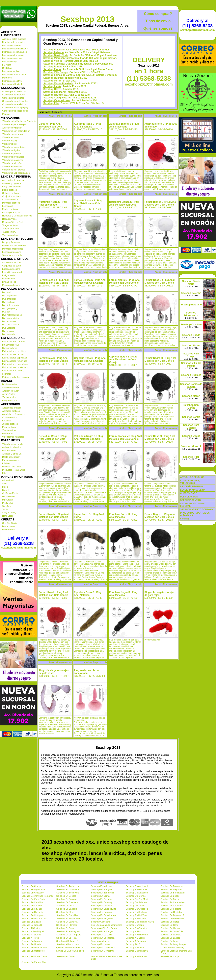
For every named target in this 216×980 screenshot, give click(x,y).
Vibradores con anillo (13, 444)
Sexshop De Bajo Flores (173, 918)
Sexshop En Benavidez (103, 893)
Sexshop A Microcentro (137, 935)
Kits (4, 473)
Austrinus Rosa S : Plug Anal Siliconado (88, 125)
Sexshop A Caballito (136, 938)
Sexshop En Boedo (170, 896)
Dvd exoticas (9, 302)
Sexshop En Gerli (169, 925)
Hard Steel (7, 516)
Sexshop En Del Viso (136, 915)
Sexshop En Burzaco (171, 899)
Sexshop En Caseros (32, 906)
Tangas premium (10, 229)
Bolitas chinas (9, 450)
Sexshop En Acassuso (33, 893)
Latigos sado (8, 275)
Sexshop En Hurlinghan (68, 931)
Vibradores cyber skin (13, 134)
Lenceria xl (8, 206)
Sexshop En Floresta (66, 925)
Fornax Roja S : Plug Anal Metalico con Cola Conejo (53, 359)
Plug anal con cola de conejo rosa (86, 672)
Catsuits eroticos (10, 193)
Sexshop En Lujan (135, 948)
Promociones (9, 530)
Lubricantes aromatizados (15, 49)
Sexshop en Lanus (100, 941)
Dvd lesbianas (9, 321)
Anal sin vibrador (10, 391)
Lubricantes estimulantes (15, 52)
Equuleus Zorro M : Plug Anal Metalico (123, 516)
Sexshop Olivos (52, 89)
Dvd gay (6, 312)
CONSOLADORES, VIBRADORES (190, 482)
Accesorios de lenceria (13, 180)
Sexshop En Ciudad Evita (104, 909)
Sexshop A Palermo (31, 935)
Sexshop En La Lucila (102, 935)
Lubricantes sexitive (12, 81)
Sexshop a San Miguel (33, 931)
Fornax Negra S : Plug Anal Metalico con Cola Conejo (125, 281)
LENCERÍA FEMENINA (192, 486)
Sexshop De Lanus (135, 906)
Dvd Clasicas (9, 328)
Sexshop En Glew (65, 928)
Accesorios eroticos (12, 408)
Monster (6, 114)
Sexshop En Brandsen (102, 899)
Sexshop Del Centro (136, 896)
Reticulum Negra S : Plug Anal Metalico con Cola (88, 438)
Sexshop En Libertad (32, 944)
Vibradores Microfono (13, 163)
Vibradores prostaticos (13, 157)
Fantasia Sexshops (170, 956)
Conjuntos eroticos (11, 196)
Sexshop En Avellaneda (137, 886)
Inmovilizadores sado (13, 272)
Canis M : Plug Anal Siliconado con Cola (50, 125)
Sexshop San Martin (55, 92)
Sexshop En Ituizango (102, 931)
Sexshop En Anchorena (68, 886)
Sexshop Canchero (101, 922)
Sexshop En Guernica (137, 928)
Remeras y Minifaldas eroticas (17, 216)
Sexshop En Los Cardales (34, 948)
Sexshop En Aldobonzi (102, 886)
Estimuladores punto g (13, 371)
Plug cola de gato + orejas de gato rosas (54, 672)
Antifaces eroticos (11, 411)
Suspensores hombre (13, 255)
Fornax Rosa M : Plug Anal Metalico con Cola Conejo (160, 438)
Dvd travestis (9, 334)
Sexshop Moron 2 (191, 446)
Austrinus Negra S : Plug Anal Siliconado (53, 203)
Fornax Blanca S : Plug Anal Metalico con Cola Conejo (90, 281)
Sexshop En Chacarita (172, 906)
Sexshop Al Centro (31, 928)
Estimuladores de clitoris (14, 351)
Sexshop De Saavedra (67, 902)
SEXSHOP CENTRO (191, 500)
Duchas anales (10, 384)
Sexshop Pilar (51, 103)
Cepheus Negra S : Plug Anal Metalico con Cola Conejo (123, 359)
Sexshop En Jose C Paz (173, 931)
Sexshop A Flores (30, 938)
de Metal (6, 374)
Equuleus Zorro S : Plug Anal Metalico (88, 594)
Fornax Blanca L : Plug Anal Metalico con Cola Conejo (160, 203)
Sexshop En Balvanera (172, 886)
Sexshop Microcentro (56, 58)
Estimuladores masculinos (15, 364)
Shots (5, 509)
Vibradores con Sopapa (14, 170)
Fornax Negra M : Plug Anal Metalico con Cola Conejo (160, 359)
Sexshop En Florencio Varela (140, 922)
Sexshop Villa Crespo (56, 72)
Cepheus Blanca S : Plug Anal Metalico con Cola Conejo (88, 203)
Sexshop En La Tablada (103, 938)
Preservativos (9, 427)
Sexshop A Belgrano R (67, 941)
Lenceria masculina (12, 252)
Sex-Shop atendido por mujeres (107, 925)
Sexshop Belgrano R (32, 925)
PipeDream (8, 500)
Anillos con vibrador (12, 128)
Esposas (6, 421)
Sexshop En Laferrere (32, 941)
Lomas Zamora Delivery (172, 948)
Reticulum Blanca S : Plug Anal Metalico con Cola (124, 203)
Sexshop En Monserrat (102, 951)
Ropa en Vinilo (9, 219)
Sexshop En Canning (101, 902)
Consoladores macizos (13, 95)
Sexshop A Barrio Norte (68, 944)
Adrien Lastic (9, 480)
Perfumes (7, 78)
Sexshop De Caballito (67, 915)
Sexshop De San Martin (137, 899)
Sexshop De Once (65, 906)
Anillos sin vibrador (11, 447)
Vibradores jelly (10, 141)
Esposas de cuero (11, 269)
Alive (5, 484)
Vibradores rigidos (11, 150)
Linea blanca (8, 279)
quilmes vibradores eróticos (70, 948)
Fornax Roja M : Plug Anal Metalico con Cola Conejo (54, 516)
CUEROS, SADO (189, 493)
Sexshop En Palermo (136, 956)
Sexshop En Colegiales (33, 915)
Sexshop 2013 (88, 19)
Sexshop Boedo (52, 67)
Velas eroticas (9, 430)
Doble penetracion (11, 457)
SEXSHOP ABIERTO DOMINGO (196, 509)
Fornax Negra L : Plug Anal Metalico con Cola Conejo (160, 516)
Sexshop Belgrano (54, 50)
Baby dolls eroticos (11, 187)
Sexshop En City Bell (32, 909)
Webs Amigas (108, 882)
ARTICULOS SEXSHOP (192, 477)
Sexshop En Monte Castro (34, 956)
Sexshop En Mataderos (33, 951)
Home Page (44, 112)
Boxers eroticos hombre (14, 246)
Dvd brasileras (9, 299)
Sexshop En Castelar (101, 906)
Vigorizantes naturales (13, 437)
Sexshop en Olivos (65, 956)
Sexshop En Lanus (170, 941)
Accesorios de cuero (12, 262)
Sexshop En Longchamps (173, 944)
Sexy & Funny (9, 513)
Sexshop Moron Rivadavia (58, 84)
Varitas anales (9, 397)
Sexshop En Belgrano (171, 889)
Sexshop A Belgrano (136, 941)
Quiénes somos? (158, 28)
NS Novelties (9, 496)
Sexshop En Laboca (170, 938)
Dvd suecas (8, 331)
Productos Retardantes (14, 470)
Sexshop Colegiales (55, 98)
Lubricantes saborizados (14, 74)
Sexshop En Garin (135, 925)
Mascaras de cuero (12, 285)
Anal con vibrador (11, 388)
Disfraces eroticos (11, 203)
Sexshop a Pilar (133, 931)
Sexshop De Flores (66, 912)
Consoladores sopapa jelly (15, 108)
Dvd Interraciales (11, 318)
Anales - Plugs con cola (60, 116)
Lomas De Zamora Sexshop (70, 951)
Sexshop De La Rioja (67, 909)
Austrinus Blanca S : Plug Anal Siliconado (124, 125)
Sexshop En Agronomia (33, 889)
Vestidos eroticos (11, 235)
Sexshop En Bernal (101, 896)
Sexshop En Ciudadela (137, 909)
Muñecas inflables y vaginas (16, 377)
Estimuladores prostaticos (15, 367)
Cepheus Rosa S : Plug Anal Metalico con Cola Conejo (90, 359)
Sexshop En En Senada (68, 918)
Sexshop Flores (52, 69)
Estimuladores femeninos (15, 361)
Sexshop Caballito (54, 64)
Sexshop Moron (52, 81)
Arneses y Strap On (12, 454)
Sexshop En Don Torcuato (34, 918)
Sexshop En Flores (170, 922)
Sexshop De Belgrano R (172, 915)
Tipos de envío (158, 21)
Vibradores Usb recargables (16, 173)
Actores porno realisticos (14, 91)
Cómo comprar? (158, 14)
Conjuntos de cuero (12, 266)
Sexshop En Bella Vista (68, 893)
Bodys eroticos (9, 190)
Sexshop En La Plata (171, 935)
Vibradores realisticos (13, 160)
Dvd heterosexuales (12, 315)
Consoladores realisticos (14, 104)
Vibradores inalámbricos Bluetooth (19, 121)
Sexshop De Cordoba (171, 912)
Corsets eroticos (10, 200)
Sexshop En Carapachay (173, 902)
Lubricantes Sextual (12, 84)
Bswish (6, 490)
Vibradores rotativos (12, 166)
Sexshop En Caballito (32, 902)
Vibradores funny (11, 137)
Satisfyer (7, 506)
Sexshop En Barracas (136, 889)
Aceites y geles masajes (14, 39)
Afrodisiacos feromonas (14, 414)
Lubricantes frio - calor (13, 55)
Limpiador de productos (14, 42)
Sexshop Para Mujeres (191, 426)
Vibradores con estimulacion (16, 131)
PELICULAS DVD (189, 497)
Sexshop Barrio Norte (56, 55)
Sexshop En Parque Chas (34, 962)
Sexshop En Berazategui (173, 893)
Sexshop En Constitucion (103, 915)
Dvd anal (7, 292)
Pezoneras (8, 434)
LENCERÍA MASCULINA (193, 490)
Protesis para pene (11, 467)
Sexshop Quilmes (53, 78)
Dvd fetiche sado (10, 305)
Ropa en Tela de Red (13, 222)
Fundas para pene (11, 460)
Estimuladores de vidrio (14, 354)
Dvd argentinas (10, 296)
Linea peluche (9, 282)
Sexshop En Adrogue (101, 889)
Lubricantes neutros (12, 58)
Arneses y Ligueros (12, 183)
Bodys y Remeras (11, 242)
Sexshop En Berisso (66, 896)
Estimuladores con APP (14, 342)
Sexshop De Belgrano (102, 918)
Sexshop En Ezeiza (31, 922)
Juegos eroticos (10, 424)
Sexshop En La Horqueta (69, 935)
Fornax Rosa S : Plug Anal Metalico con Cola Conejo (160, 281)
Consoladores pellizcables (15, 101)
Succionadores (10, 348)
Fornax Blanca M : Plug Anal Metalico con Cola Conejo (126, 438)
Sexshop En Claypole (32, 912)
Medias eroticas (10, 209)
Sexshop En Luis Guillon (103, 948)
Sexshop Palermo (53, 52)
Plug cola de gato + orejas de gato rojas (159, 594)
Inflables (6, 463)
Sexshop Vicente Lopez (57, 100)
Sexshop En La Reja (66, 938)
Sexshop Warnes (53, 95)
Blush (5, 487)
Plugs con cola (9, 400)
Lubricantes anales (11, 45)
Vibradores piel (10, 144)
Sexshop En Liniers (101, 944)
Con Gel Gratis (10, 523)
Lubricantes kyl (10, 62)
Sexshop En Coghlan (101, 912)
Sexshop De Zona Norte (33, 899)
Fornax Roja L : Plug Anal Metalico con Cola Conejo (53, 594)
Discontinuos (9, 526)
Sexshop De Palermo (136, 902)
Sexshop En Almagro (32, 886)
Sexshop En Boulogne (67, 899)
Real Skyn (7, 68)
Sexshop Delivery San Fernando (37, 896)
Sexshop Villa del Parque (58, 61)
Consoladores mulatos (13, 98)
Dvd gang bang (10, 308)
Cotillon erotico (10, 417)
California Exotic (10, 493)
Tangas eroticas (10, 225)
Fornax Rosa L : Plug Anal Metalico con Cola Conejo (54, 281)
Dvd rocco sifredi (10, 325)
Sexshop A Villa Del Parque (105, 928)
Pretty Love (8, 503)
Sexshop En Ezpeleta (67, 922)
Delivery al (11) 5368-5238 (19, 541)
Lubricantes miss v (11, 71)
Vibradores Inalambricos (14, 147)
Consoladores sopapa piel (15, 111)
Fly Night (7, 65)
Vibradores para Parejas (14, 124)
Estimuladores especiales (15, 358)
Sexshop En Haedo (170, 928)
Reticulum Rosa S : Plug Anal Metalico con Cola (53, 438)
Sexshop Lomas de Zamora (59, 75)
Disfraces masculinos (13, 249)
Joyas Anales (9, 394)
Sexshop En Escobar (136, 918)
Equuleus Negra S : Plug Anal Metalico (123, 594)
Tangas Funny (9, 232)
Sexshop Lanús (52, 86)
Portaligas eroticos (11, 212)
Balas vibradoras (10, 345)
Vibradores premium (12, 154)
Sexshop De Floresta (171, 909)
